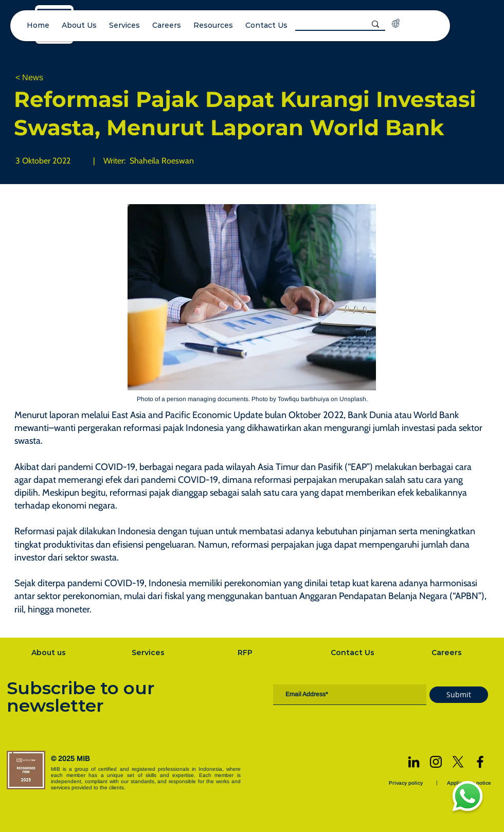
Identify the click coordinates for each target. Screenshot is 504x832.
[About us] (49, 653)
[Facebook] (480, 762)
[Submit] (459, 695)
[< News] (49, 78)
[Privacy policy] (407, 783)
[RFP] (246, 653)
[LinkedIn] (414, 762)
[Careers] (447, 653)
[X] (458, 762)
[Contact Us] (353, 653)
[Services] (149, 653)
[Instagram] (436, 762)
